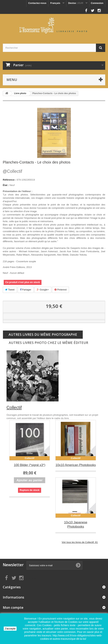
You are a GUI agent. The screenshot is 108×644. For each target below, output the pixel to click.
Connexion (97, 3)
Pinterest (61, 290)
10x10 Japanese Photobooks (76, 524)
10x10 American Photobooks (76, 465)
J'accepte (10, 629)
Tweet (10, 290)
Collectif (12, 171)
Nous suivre (76, 10)
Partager (26, 290)
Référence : (9, 180)
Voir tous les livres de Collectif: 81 (80, 542)
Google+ (43, 290)
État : (6, 185)
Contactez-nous (37, 3)
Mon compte (13, 607)
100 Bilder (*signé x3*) (29, 465)
